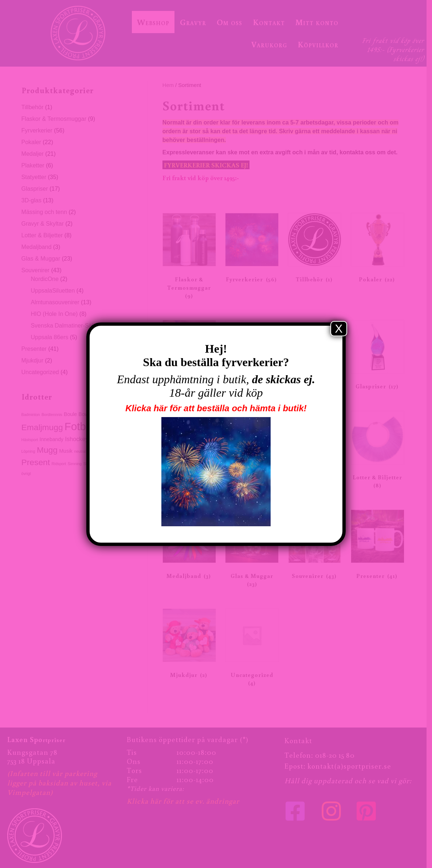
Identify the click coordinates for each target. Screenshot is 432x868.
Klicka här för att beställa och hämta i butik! (216, 408)
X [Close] (339, 329)
